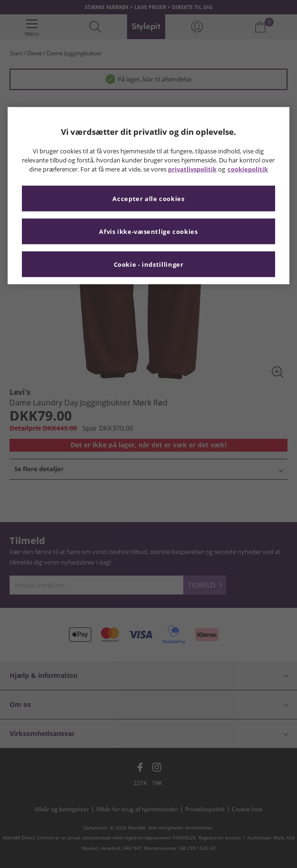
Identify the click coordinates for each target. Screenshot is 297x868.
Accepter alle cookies (148, 198)
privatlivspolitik (192, 169)
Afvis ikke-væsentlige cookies (148, 231)
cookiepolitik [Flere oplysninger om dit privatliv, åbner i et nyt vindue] (248, 169)
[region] (149, 196)
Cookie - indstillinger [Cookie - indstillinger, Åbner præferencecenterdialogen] (149, 264)
